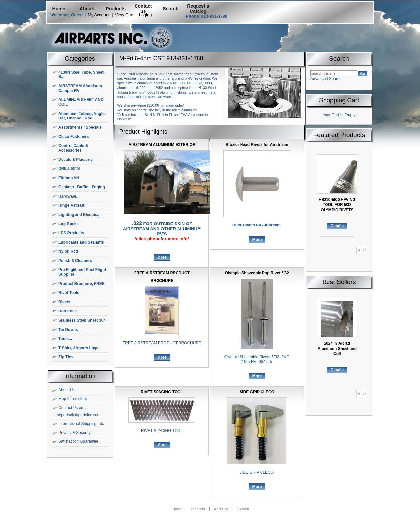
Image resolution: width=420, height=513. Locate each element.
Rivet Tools (69, 293)
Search (171, 9)
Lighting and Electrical (80, 215)
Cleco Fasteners (74, 137)
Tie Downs (68, 330)
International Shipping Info (81, 424)
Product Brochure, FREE (82, 284)
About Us (66, 390)
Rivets (64, 302)
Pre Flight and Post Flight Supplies (82, 272)
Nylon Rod (68, 251)
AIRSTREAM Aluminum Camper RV (80, 88)
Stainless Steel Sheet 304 (82, 320)
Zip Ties (66, 357)
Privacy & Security (74, 433)
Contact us (143, 9)
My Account (98, 15)
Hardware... (69, 196)
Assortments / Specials (80, 127)
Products (116, 9)
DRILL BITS (69, 169)
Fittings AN (69, 178)
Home (177, 509)
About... (88, 9)
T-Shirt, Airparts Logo (79, 348)
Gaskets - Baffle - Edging (82, 187)
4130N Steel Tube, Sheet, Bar (82, 75)
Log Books (69, 224)
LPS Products (71, 233)
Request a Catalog (198, 9)
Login (144, 15)
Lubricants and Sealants (81, 242)
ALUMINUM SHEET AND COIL (81, 102)
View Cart (124, 15)
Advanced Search (326, 79)
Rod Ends (68, 311)
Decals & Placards (75, 160)
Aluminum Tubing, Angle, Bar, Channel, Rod (82, 116)
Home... (61, 9)
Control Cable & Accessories (73, 148)
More (162, 257)
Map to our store (73, 399)
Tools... (65, 339)
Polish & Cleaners (75, 261)
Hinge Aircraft (71, 205)
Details (337, 226)
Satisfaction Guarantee (78, 441)
